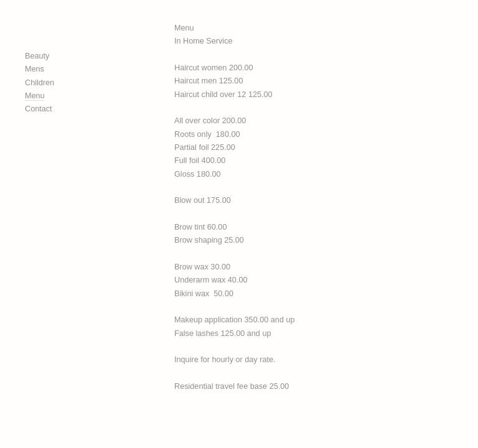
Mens (35, 69)
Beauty (37, 56)
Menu (35, 96)
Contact (39, 109)
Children (40, 83)
